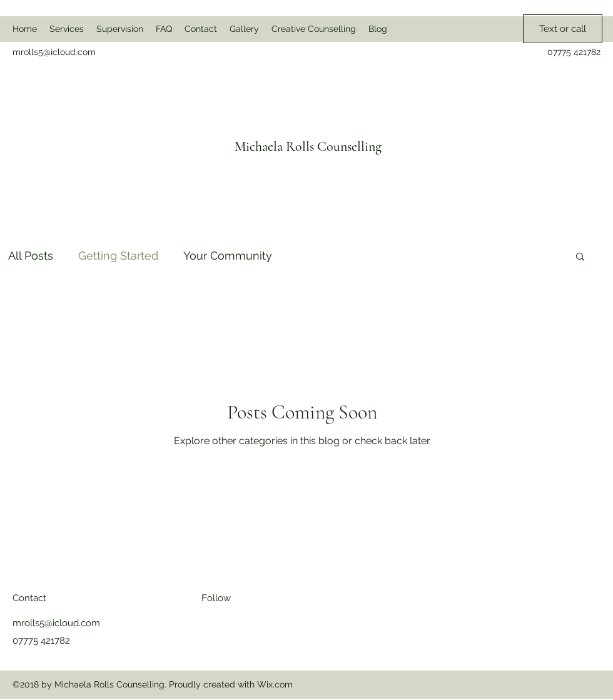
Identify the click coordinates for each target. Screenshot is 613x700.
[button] (580, 257)
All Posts (31, 256)
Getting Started (118, 256)
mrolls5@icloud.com (54, 52)
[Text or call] (563, 29)
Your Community (228, 256)
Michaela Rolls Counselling (308, 146)
